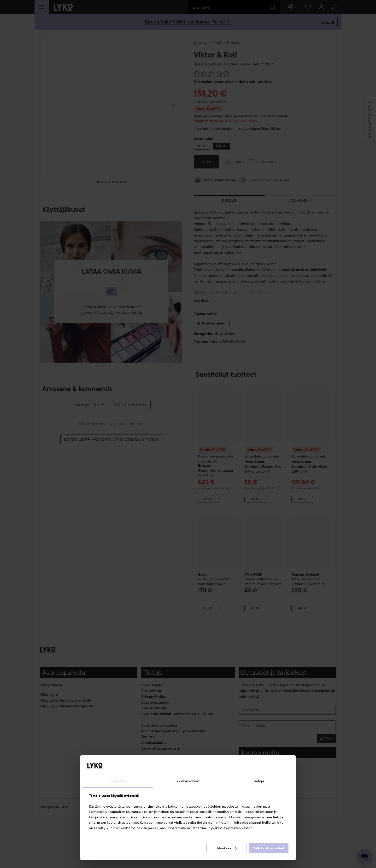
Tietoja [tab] (259, 781)
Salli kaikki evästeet (269, 848)
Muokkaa (227, 848)
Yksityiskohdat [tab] (188, 781)
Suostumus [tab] (117, 781)
